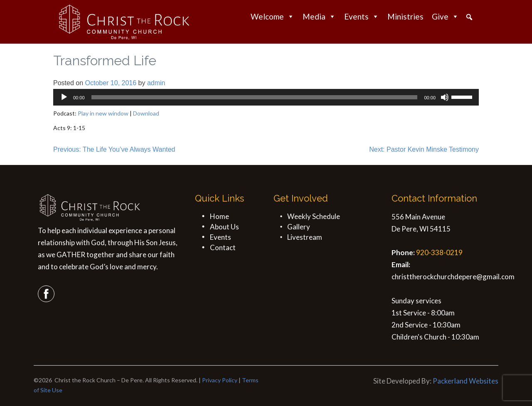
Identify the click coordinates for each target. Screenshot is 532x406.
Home (219, 216)
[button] (469, 17)
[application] (266, 97)
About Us (224, 227)
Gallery (299, 227)
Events (362, 16)
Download (146, 113)
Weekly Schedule (314, 216)
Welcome (272, 16)
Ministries (405, 16)
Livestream (305, 237)
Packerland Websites (465, 381)
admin (156, 83)
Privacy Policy (220, 380)
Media (319, 16)
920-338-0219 (439, 252)
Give (445, 16)
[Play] (64, 97)
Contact (223, 247)
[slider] (255, 97)
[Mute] (445, 97)
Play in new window (103, 113)
